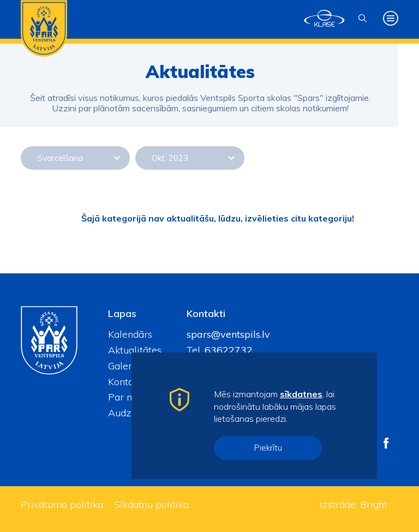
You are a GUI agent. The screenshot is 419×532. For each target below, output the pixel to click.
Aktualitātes (135, 350)
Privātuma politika (62, 504)
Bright (374, 504)
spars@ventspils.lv (228, 334)
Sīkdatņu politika (151, 504)
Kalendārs (130, 334)
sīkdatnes (301, 394)
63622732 (227, 350)
